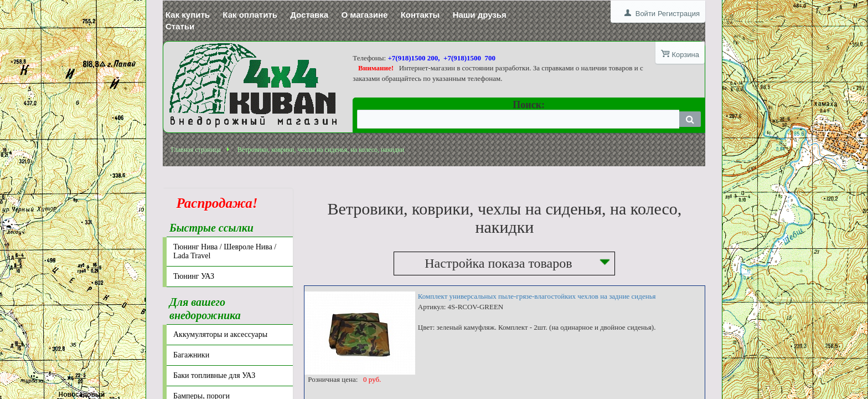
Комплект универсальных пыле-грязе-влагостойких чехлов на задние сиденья (537, 296)
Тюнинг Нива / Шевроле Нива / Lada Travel (225, 251)
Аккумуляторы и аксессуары (220, 334)
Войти (645, 14)
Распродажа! (214, 203)
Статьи (180, 26)
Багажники (191, 355)
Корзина (685, 55)
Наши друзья (480, 15)
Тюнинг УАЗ (194, 276)
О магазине (364, 15)
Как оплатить (250, 15)
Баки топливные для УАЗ (214, 375)
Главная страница (196, 150)
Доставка (309, 15)
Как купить (188, 15)
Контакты (420, 15)
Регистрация (679, 14)
